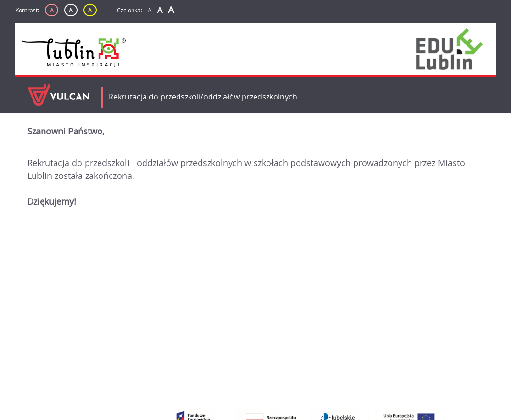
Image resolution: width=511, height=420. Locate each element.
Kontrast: (27, 10)
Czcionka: (129, 10)
